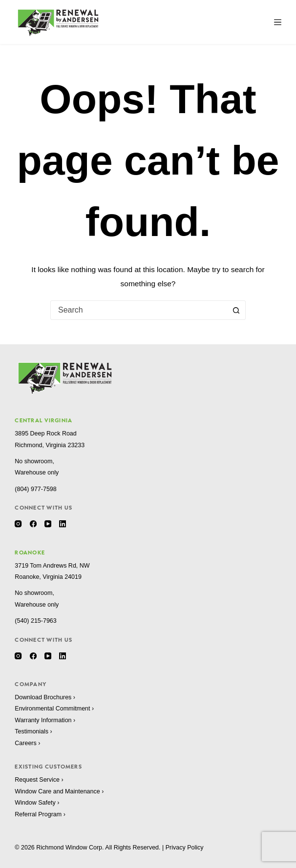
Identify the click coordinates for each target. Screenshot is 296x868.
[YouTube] (48, 524)
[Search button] (236, 310)
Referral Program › (40, 814)
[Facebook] (33, 524)
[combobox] (139, 310)
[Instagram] (18, 524)
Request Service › (39, 780)
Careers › (27, 743)
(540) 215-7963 (35, 621)
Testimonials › (33, 731)
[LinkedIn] (63, 524)
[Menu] (278, 22)
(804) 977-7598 (35, 489)
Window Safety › (37, 803)
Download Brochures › (45, 697)
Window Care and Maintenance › (59, 791)
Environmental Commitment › (54, 709)
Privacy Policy (185, 848)
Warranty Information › (45, 720)
